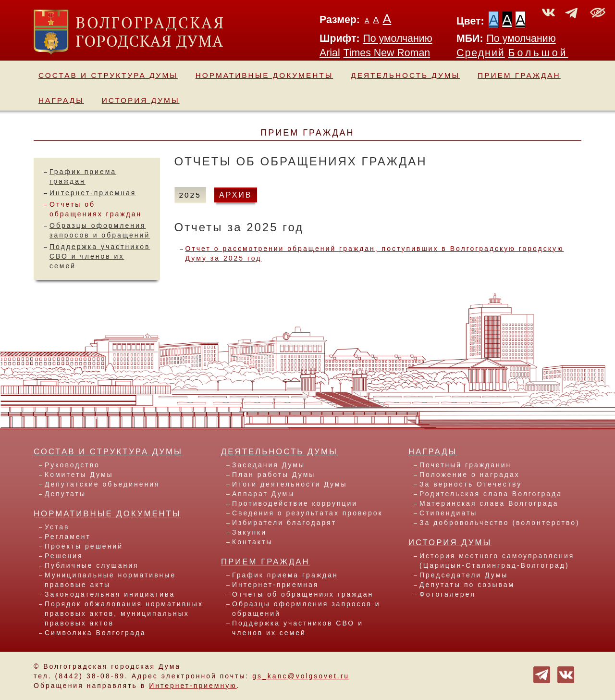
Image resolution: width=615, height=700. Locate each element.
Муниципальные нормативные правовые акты (110, 580)
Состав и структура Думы (108, 75)
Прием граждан (519, 75)
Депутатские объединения (102, 484)
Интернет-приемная (93, 193)
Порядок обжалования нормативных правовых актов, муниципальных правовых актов (124, 613)
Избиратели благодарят (284, 523)
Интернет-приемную (193, 686)
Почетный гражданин (465, 465)
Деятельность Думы (405, 75)
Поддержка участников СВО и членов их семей (100, 256)
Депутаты (65, 494)
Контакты (252, 542)
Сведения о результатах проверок (307, 513)
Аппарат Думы (263, 494)
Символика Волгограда (95, 633)
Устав (57, 527)
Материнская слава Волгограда (489, 503)
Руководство (72, 465)
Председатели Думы (464, 575)
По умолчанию (397, 38)
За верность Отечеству (471, 484)
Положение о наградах (470, 475)
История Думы (141, 100)
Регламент (68, 537)
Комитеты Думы (79, 475)
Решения (64, 556)
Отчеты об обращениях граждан (303, 594)
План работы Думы (274, 475)
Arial (330, 53)
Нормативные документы (264, 75)
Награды (61, 100)
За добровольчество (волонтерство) (500, 523)
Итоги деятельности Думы (289, 484)
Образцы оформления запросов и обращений (306, 609)
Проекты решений (84, 546)
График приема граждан (285, 575)
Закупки (249, 532)
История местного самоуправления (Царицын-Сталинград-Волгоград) (497, 561)
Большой (538, 53)
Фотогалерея (448, 594)
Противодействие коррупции (295, 503)
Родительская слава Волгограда (491, 494)
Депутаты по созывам (467, 585)
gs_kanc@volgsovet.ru (301, 676)
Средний (481, 53)
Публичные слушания (92, 565)
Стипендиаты (448, 513)
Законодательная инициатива (110, 594)
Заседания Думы (269, 465)
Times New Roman (387, 53)
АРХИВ (235, 195)
